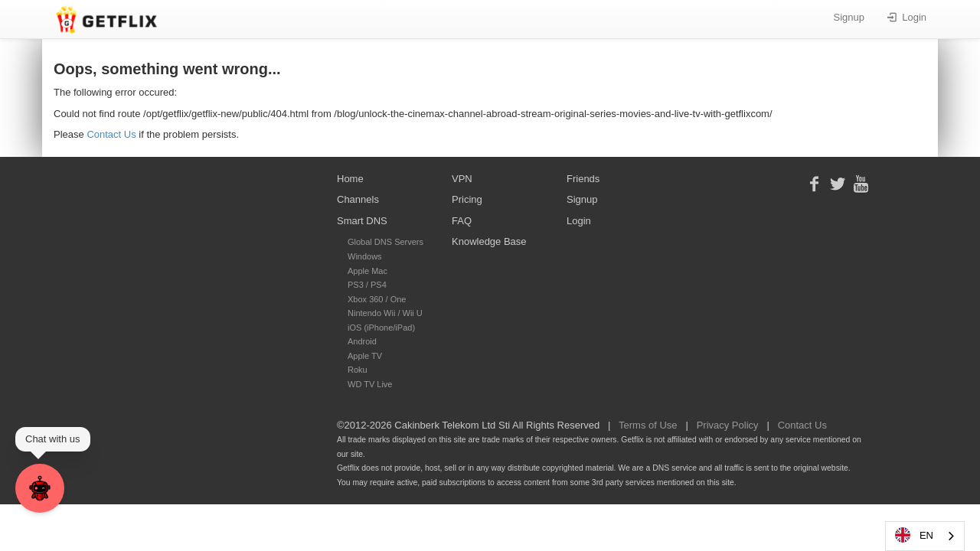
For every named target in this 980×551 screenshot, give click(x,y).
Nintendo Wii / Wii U (385, 313)
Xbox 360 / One (377, 299)
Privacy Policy (728, 425)
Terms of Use (648, 425)
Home (350, 179)
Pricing (467, 199)
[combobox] (925, 536)
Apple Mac (367, 271)
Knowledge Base (489, 241)
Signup (849, 17)
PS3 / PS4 (367, 285)
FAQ (462, 221)
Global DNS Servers (385, 242)
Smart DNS (362, 221)
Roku (358, 370)
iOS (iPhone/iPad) (381, 328)
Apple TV (365, 356)
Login (907, 17)
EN (913, 535)
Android (362, 341)
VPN (462, 179)
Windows (365, 256)
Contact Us (111, 134)
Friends (583, 179)
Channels (358, 199)
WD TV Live (370, 384)
